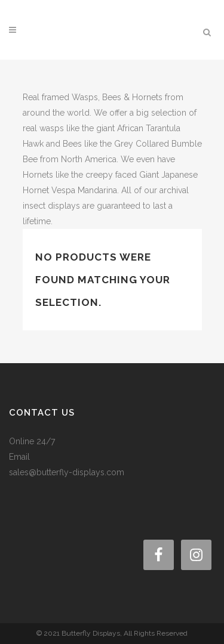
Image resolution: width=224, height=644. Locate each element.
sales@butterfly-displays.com (67, 472)
